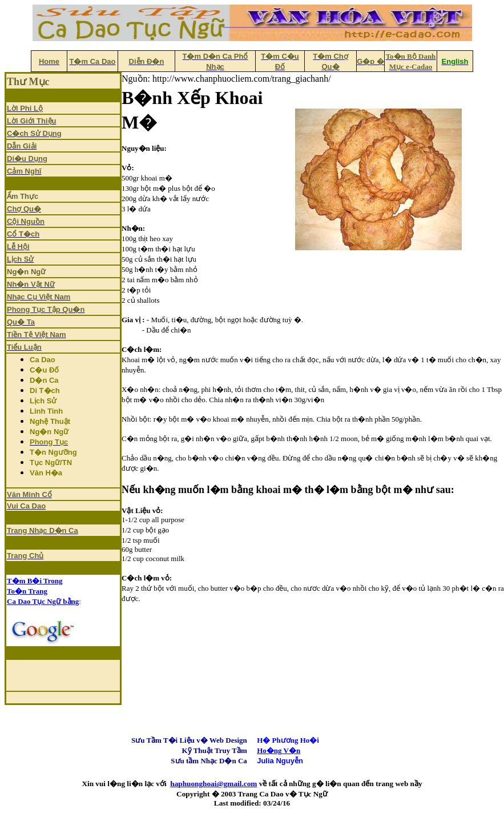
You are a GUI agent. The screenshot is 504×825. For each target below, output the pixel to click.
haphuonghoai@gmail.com (213, 784)
